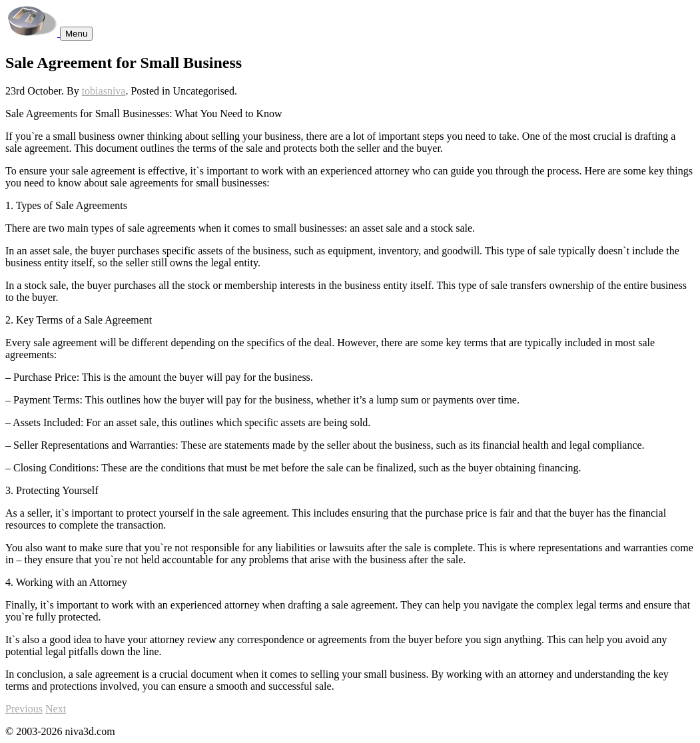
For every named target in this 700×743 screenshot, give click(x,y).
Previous (24, 709)
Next (56, 709)
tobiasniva (104, 91)
